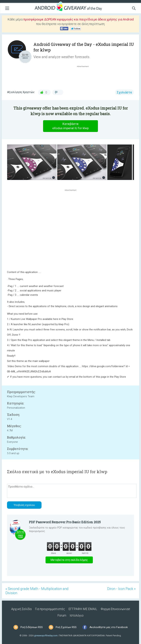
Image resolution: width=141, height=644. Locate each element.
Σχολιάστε (124, 92)
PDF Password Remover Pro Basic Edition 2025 (65, 522)
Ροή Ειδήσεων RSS (32, 627)
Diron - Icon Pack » (121, 589)
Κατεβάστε (71, 126)
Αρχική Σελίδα (21, 609)
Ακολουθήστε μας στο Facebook (109, 627)
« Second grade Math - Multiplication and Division (37, 591)
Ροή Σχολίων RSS (66, 627)
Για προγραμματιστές (50, 609)
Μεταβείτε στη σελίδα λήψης (69, 560)
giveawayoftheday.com (46, 636)
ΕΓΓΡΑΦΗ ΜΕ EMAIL (83, 609)
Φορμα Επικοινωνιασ (115, 609)
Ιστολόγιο (77, 615)
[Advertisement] (85, 76)
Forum (62, 615)
